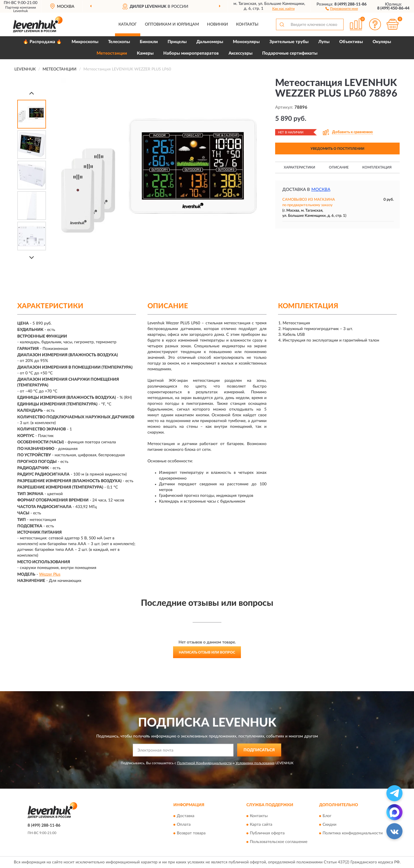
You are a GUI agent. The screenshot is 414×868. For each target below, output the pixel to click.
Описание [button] (339, 167)
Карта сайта (261, 825)
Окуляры (382, 42)
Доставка (186, 816)
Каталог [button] (128, 24)
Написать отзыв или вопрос (207, 652)
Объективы (351, 42)
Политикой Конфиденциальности (204, 763)
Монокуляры (246, 42)
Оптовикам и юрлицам (172, 24)
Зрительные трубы (289, 42)
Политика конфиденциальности (353, 833)
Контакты (247, 24)
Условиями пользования (255, 763)
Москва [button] (321, 190)
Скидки (329, 825)
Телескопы (119, 42)
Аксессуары (240, 53)
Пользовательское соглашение (279, 842)
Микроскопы (85, 42)
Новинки (217, 24)
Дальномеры (210, 42)
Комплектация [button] (377, 167)
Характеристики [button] (299, 167)
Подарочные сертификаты (290, 53)
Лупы (324, 42)
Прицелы (177, 42)
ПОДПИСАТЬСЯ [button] (259, 750)
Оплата (184, 825)
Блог (327, 816)
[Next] (32, 257)
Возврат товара (191, 833)
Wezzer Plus (50, 574)
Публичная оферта (267, 833)
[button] (342, 8)
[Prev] (32, 93)
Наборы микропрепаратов (191, 53)
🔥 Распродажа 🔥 (42, 42)
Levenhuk (21, 11)
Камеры (145, 53)
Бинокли (149, 42)
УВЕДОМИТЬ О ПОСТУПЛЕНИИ (337, 149)
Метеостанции (112, 53)
